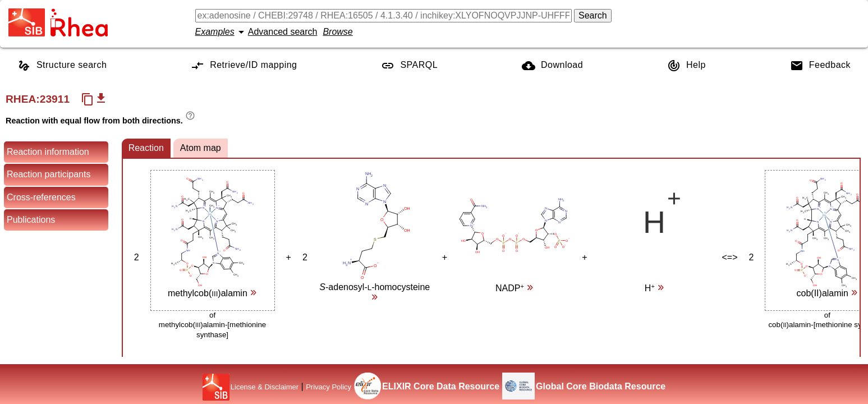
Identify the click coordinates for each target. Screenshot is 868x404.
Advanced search (283, 32)
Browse (337, 32)
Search (593, 15)
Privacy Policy (329, 387)
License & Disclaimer (265, 387)
